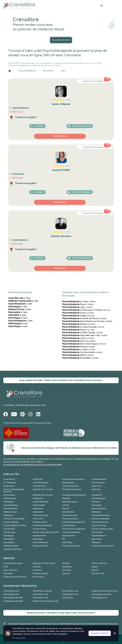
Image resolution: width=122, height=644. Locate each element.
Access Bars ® (9, 479)
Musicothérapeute (99, 509)
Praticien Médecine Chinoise (15, 525)
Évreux (78, 313)
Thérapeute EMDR (40, 546)
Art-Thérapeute (10, 483)
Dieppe (78, 316)
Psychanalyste (97, 532)
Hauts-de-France (10, 570)
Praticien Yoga (9, 532)
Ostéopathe (8, 515)
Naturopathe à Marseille (101, 594)
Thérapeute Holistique (71, 546)
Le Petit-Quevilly (82, 333)
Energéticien (97, 495)
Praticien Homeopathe (101, 519)
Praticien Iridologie (11, 522)
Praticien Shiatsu (39, 529)
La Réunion (37, 570)
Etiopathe (66, 498)
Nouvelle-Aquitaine (41, 573)
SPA (64, 539)
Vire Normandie (82, 352)
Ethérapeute (38, 498)
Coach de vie (97, 486)
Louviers (79, 350)
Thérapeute (96, 542)
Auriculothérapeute (41, 483)
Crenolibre (9, 405)
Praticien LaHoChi (40, 522)
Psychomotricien (39, 536)
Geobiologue (9, 502)
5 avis (68, 166)
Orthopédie (96, 512)
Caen (63, 71)
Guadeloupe (67, 567)
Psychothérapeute (27, 71)
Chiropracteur (9, 486)
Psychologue (8, 536)
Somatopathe (9, 542)
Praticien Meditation (100, 522)
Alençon (79, 324)
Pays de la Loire (98, 573)
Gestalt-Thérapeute (41, 502)
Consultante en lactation (72, 489)
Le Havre (79, 302)
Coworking (96, 489)
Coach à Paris (68, 598)
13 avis (68, 100)
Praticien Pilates (69, 525)
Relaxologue (38, 539)
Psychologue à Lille (40, 594)
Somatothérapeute (40, 542)
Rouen (78, 304)
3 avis (68, 232)
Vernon (78, 330)
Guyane (95, 567)
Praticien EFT (38, 519)
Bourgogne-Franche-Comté (44, 563)
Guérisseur (96, 502)
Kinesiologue (97, 505)
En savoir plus (19, 638)
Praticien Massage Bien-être (74, 522)
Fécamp (78, 347)
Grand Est (37, 567)
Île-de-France (38, 577)
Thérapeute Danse (11, 546)
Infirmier (66, 505)
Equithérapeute (10, 498)
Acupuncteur (38, 479)
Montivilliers (80, 358)
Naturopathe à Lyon (70, 591)
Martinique (67, 570)
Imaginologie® (39, 505)
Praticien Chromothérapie (14, 519)
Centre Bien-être (98, 483)
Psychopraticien (69, 536)
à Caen (19, 298)
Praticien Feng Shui (70, 519)
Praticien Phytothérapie (42, 525)
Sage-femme (97, 539)
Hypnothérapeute (11, 505)
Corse (6, 567)
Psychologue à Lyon (99, 598)
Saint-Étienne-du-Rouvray (87, 321)
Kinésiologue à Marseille (13, 601)
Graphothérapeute (70, 502)
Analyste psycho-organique (73, 479)
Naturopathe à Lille (41, 598)
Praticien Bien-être (70, 515)
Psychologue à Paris (11, 591)
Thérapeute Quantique (13, 549)
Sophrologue (67, 542)
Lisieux (78, 338)
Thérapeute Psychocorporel (103, 546)
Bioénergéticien (68, 483)
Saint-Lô (79, 341)
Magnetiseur (38, 509)
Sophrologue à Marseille (43, 591)
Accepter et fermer (100, 633)
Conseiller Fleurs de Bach (43, 489)
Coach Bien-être (39, 486)
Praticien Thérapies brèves (102, 529)
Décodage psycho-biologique (74, 495)
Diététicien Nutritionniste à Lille (45, 601)
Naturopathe (38, 512)
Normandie (48, 71)
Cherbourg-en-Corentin (86, 310)
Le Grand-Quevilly (83, 327)
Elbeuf (78, 355)
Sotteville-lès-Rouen (84, 318)
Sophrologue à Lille (11, 594)
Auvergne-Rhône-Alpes (13, 563)
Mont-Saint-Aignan (84, 344)
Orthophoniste (68, 512)
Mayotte (95, 570)
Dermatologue (9, 495)
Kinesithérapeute (10, 509)
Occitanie (66, 573)
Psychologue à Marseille (13, 598)
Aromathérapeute (99, 479)
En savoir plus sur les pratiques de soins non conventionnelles (33, 465)
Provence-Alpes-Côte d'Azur (15, 577)
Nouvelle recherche (61, 40)
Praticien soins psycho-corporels (46, 532)
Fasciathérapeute (99, 498)
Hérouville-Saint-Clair (85, 335)
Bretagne (66, 563)
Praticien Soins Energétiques (74, 529)
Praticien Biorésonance (101, 515)
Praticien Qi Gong (99, 525)
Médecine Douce (10, 512)
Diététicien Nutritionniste (43, 495)
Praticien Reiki (9, 529)
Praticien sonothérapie (71, 532)
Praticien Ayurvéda (40, 515)
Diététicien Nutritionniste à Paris (105, 591)
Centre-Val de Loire (99, 563)
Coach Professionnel (70, 486)
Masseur (66, 509)
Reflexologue (9, 539)
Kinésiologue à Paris (70, 594)
